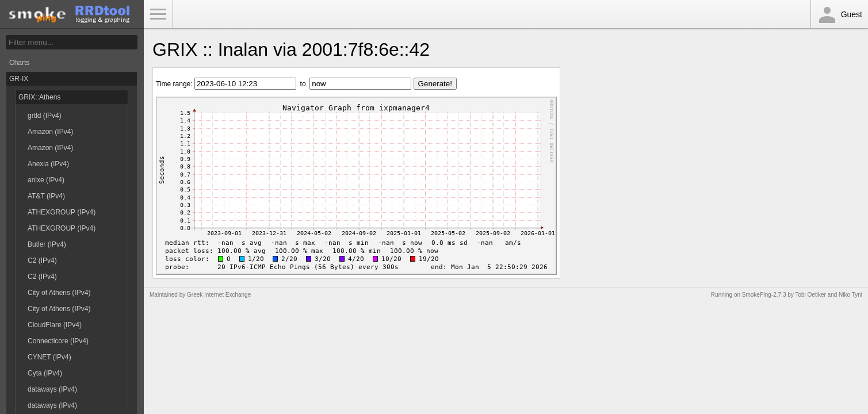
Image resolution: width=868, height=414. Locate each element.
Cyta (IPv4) (45, 373)
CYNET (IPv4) (49, 357)
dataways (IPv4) (52, 389)
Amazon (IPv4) (50, 132)
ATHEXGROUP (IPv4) (62, 212)
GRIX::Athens (39, 97)
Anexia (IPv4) (48, 164)
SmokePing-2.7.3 (764, 295)
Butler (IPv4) (47, 244)
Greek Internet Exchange (219, 295)
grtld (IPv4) (45, 116)
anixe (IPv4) (46, 180)
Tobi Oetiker (810, 295)
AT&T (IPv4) (46, 196)
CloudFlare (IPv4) (55, 325)
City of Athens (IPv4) (59, 293)
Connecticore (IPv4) (58, 341)
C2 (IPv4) (42, 260)
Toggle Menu (158, 14)
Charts (19, 63)
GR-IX (19, 79)
